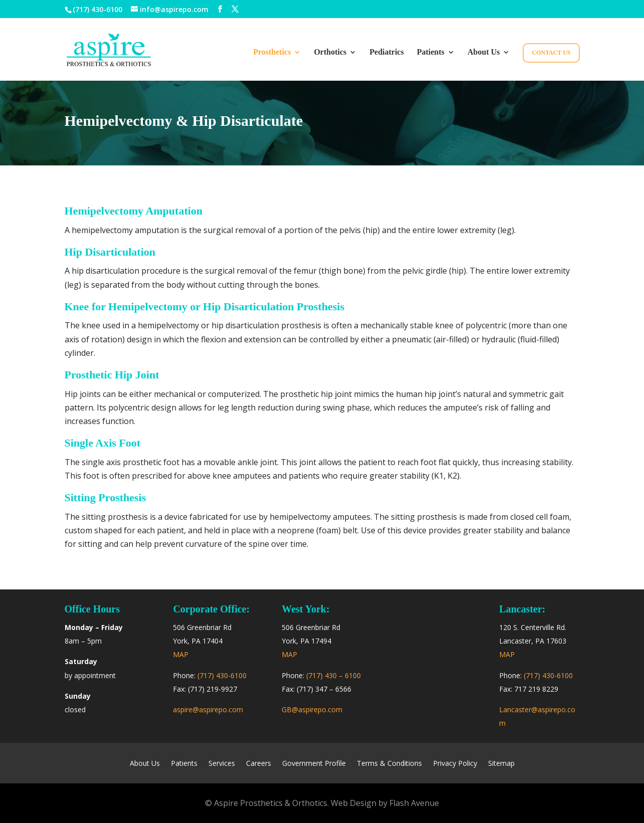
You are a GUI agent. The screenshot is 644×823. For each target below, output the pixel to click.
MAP (181, 654)
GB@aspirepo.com (312, 709)
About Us (484, 52)
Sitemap (501, 764)
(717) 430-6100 (97, 9)
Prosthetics (272, 52)
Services (222, 764)
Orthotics (330, 52)
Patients (431, 52)
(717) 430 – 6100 (334, 675)
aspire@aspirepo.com (208, 709)
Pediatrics (386, 52)
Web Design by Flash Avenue (385, 803)
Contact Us (551, 53)
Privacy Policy (455, 764)
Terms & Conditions (389, 764)
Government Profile (314, 764)
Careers (259, 764)
